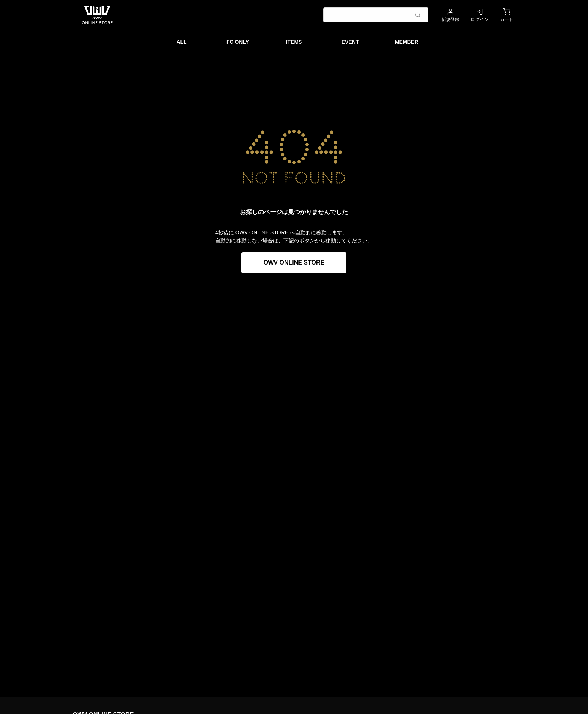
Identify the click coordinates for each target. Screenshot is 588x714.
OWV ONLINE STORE (294, 263)
